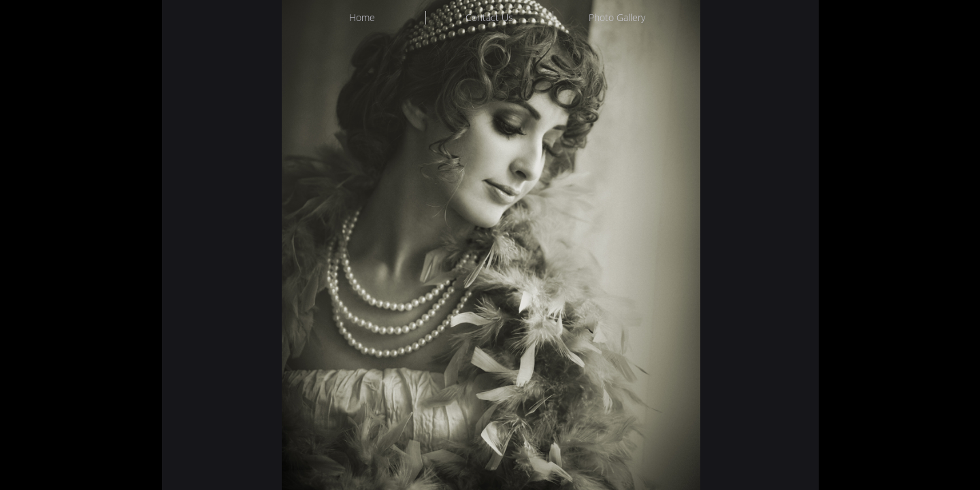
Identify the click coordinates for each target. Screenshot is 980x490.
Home (362, 17)
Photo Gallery (617, 17)
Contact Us (489, 17)
